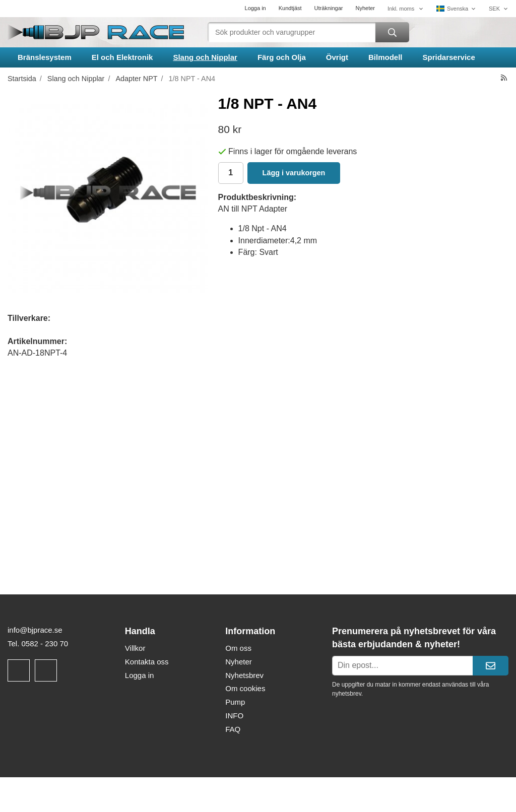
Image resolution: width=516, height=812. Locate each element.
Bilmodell (385, 57)
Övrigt (337, 57)
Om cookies (245, 688)
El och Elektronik (122, 57)
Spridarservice (449, 57)
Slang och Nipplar (205, 57)
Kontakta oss (147, 662)
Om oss (238, 648)
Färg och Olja (282, 57)
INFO (234, 716)
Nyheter (365, 8)
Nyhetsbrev (244, 675)
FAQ (233, 729)
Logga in (255, 8)
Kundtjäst (290, 8)
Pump (235, 702)
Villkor (135, 648)
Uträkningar (329, 8)
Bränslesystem (45, 57)
